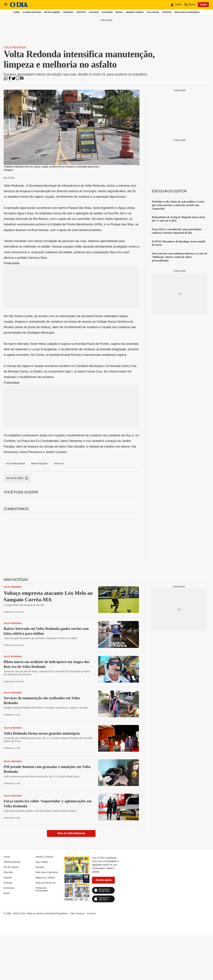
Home (16, 12)
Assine (203, 5)
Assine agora (104, 880)
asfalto (59, 464)
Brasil (119, 12)
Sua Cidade (153, 12)
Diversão (68, 12)
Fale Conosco (77, 913)
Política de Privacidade (42, 889)
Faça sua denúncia (45, 883)
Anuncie (91, 913)
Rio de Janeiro (52, 12)
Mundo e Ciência (135, 12)
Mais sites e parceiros (187, 12)
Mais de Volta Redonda (71, 833)
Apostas (167, 12)
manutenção (39, 464)
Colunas (94, 12)
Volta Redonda (15, 47)
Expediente (62, 913)
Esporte (81, 12)
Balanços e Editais (45, 878)
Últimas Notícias (32, 12)
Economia (107, 12)
